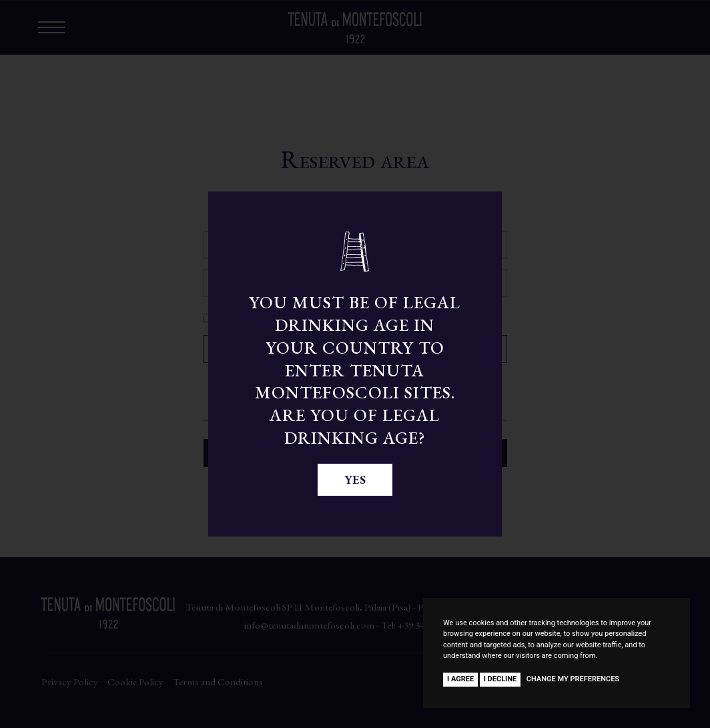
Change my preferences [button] (573, 679)
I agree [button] (460, 679)
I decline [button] (500, 679)
